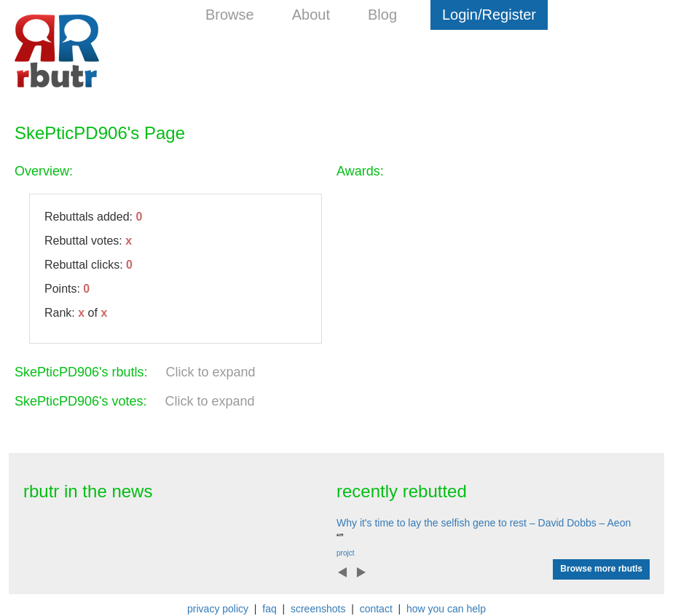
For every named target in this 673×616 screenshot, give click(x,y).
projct (345, 553)
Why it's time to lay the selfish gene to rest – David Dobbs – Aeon (484, 523)
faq (269, 609)
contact (376, 609)
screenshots (318, 609)
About (311, 15)
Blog (382, 15)
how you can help (446, 609)
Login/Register (489, 15)
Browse (230, 15)
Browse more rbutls (601, 569)
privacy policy (218, 609)
